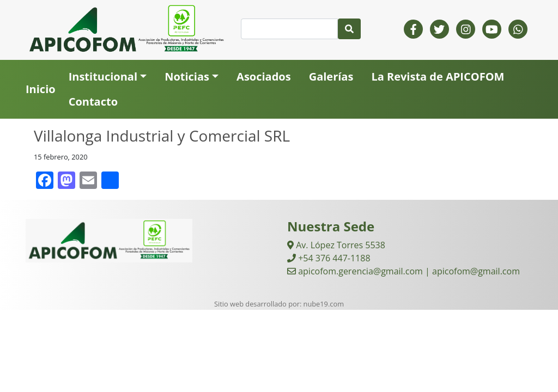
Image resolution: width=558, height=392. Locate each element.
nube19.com (324, 304)
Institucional (103, 76)
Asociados (264, 76)
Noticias (187, 76)
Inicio (41, 89)
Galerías (331, 76)
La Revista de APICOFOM (438, 76)
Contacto (93, 102)
